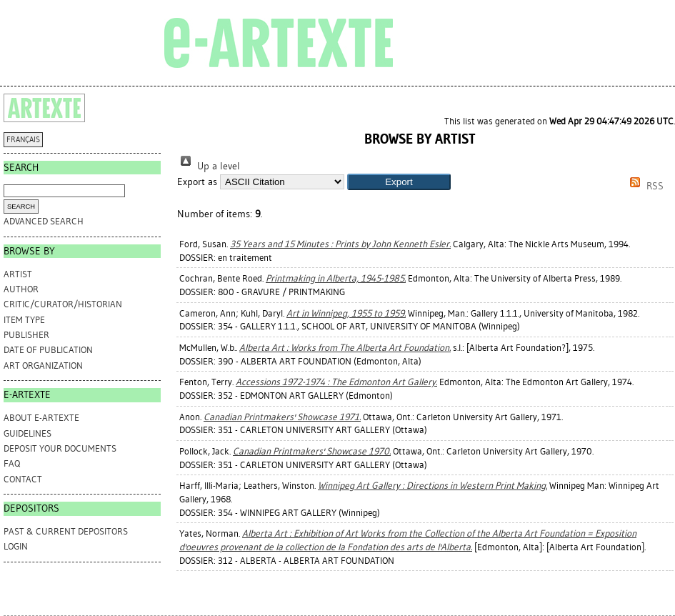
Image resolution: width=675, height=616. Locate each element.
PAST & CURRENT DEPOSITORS (66, 531)
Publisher (26, 335)
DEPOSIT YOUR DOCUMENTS (60, 448)
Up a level (209, 166)
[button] (399, 182)
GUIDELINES (27, 433)
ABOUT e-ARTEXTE (41, 418)
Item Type (24, 320)
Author (21, 289)
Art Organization (43, 366)
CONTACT (23, 479)
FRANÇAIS (23, 140)
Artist (18, 274)
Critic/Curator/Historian (63, 304)
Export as (197, 182)
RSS (644, 186)
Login (16, 546)
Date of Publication (48, 350)
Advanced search (44, 221)
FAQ (12, 463)
